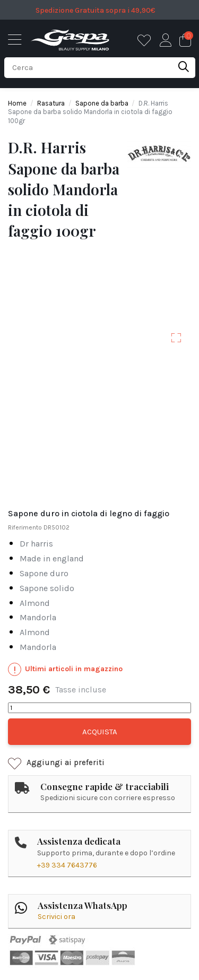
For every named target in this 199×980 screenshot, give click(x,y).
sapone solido (47, 589)
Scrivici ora (57, 917)
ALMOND (35, 604)
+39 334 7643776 (67, 865)
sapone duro (44, 574)
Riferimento (25, 527)
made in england (52, 559)
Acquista (100, 732)
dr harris (36, 544)
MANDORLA (38, 618)
